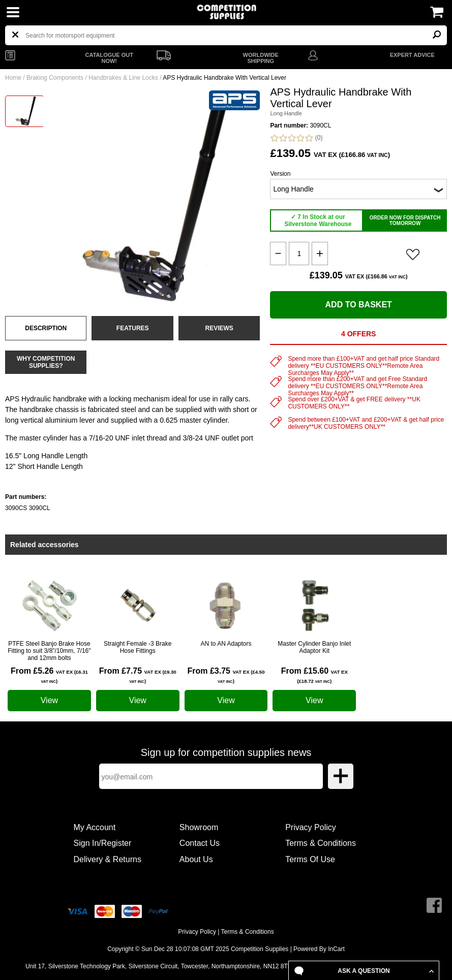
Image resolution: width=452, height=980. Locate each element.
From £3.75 (226, 675)
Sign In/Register (103, 843)
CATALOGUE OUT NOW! (109, 58)
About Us (196, 859)
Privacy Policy (311, 827)
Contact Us (200, 843)
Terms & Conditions (321, 843)
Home (13, 78)
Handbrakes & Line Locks (123, 78)
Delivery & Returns (108, 859)
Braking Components (55, 78)
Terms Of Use (310, 859)
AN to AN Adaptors (226, 644)
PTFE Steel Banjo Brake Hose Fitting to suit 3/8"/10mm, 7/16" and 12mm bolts (49, 651)
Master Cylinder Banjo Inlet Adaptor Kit (314, 647)
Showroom (199, 827)
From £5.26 (49, 675)
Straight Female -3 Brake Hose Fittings (138, 647)
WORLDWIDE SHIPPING (261, 58)
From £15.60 (314, 675)
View (49, 700)
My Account (95, 827)
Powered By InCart (319, 949)
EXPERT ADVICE (412, 55)
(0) (296, 138)
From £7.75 (138, 675)
